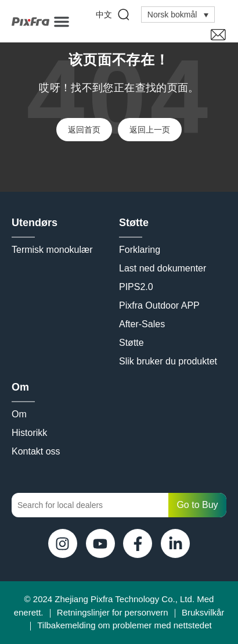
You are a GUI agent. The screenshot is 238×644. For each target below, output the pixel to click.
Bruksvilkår (203, 612)
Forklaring (140, 250)
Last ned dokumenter (163, 268)
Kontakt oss (36, 451)
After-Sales (142, 324)
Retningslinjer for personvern (113, 612)
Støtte (137, 223)
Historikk (29, 433)
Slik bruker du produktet (168, 361)
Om (23, 387)
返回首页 (84, 130)
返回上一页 (150, 130)
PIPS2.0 (136, 287)
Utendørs (37, 223)
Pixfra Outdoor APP (159, 305)
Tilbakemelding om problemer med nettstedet (124, 625)
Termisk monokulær (52, 250)
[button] (62, 22)
